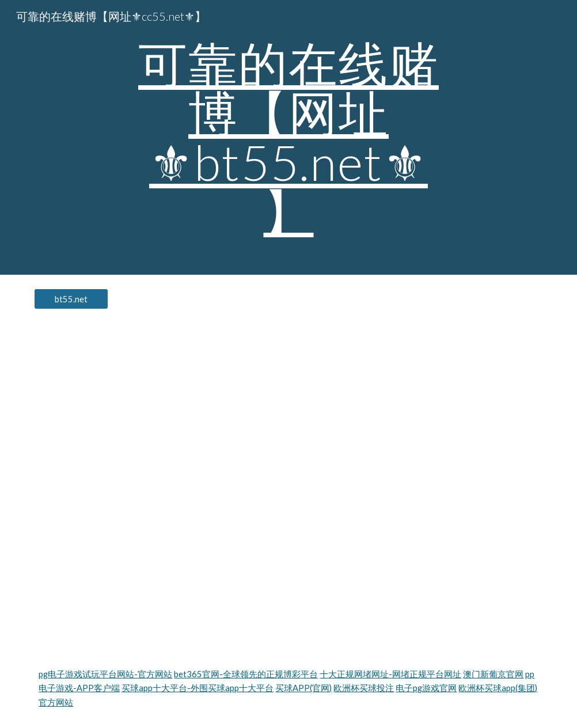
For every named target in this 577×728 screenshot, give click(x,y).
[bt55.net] (71, 299)
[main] (288, 137)
